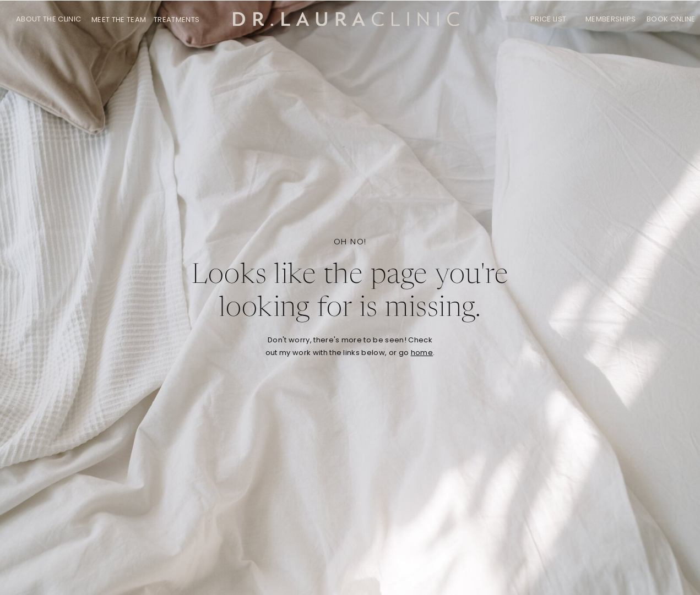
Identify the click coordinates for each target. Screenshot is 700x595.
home (422, 353)
